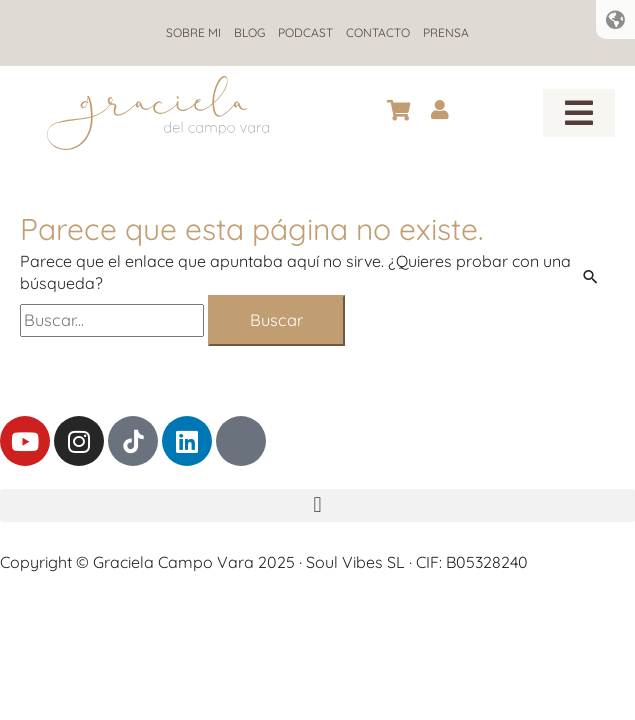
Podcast (305, 32)
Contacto (378, 32)
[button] (579, 113)
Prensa (446, 32)
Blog (249, 32)
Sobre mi (193, 32)
